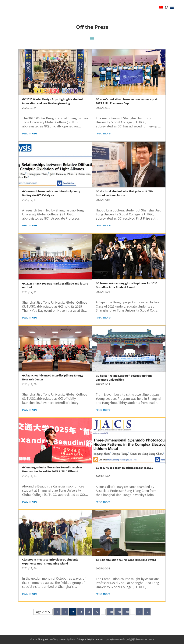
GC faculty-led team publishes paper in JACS (124, 468)
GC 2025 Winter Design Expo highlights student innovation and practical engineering (53, 101)
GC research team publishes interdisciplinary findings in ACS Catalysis (51, 193)
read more (30, 133)
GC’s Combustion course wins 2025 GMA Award (126, 560)
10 (111, 612)
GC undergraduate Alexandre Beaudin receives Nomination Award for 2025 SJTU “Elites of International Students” (52, 471)
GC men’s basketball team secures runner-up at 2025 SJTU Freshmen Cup (127, 101)
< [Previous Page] (57, 612)
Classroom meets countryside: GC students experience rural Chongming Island (50, 561)
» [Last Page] (147, 612)
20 (119, 612)
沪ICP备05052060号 (115, 639)
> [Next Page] (139, 612)
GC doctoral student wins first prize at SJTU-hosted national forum (124, 193)
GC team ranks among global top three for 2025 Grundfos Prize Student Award (127, 285)
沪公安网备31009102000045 (140, 639)
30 (127, 612)
